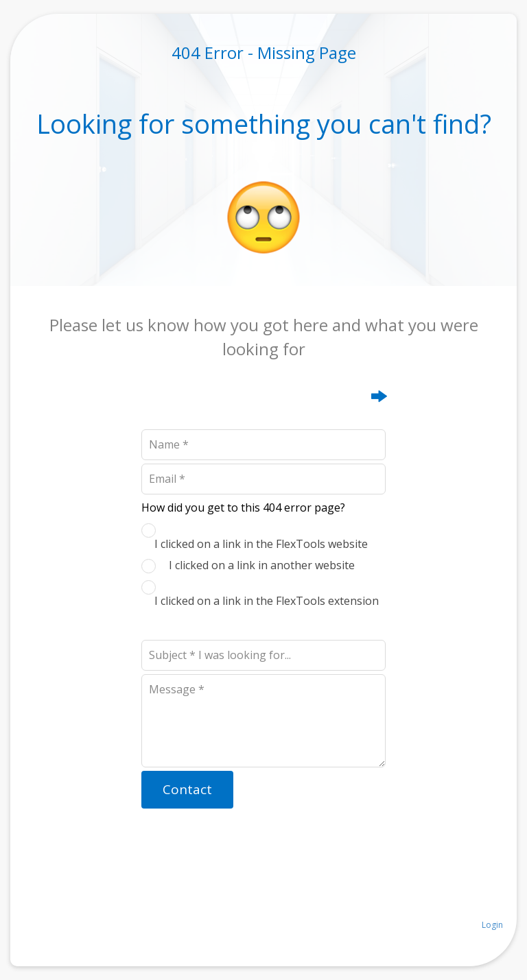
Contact (187, 789)
